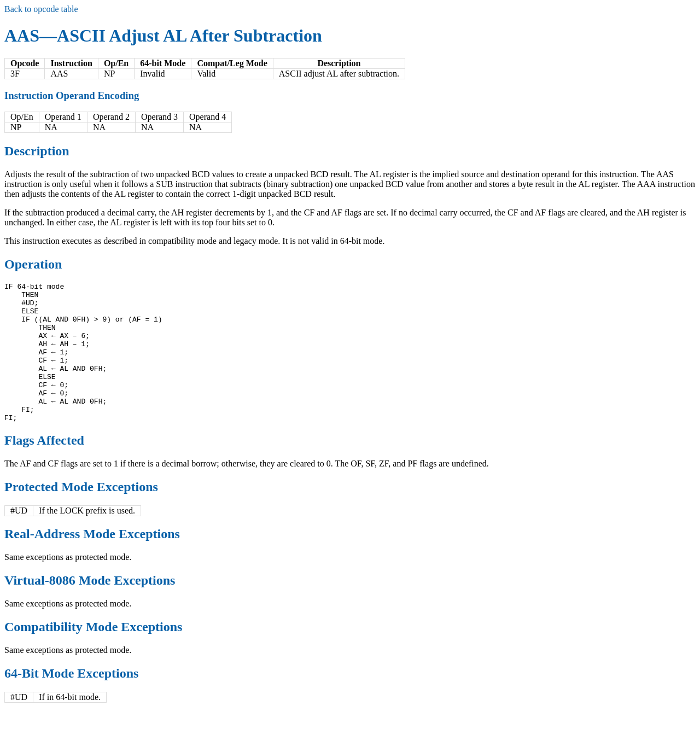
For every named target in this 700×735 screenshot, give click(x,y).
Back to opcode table (41, 9)
